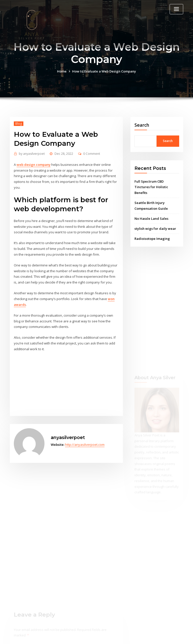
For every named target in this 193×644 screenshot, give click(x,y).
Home (62, 71)
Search (142, 125)
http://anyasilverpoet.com (85, 445)
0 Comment (92, 154)
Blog (19, 124)
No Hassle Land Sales (151, 219)
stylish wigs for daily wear (155, 229)
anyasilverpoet (32, 154)
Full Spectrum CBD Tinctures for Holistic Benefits (151, 187)
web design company (34, 165)
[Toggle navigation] (176, 9)
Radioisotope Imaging (152, 239)
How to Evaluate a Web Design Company (104, 71)
